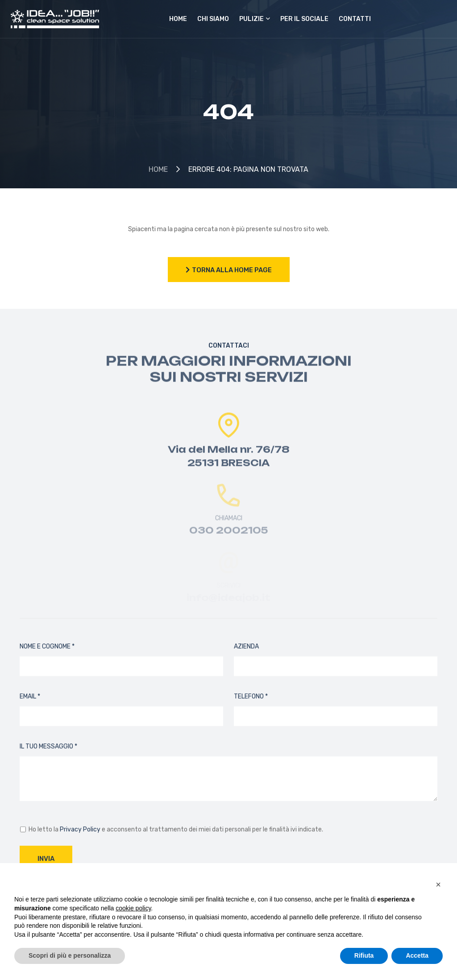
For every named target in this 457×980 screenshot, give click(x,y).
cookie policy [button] (133, 908)
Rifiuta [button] (364, 955)
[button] (438, 884)
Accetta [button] (417, 955)
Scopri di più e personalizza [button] (70, 955)
